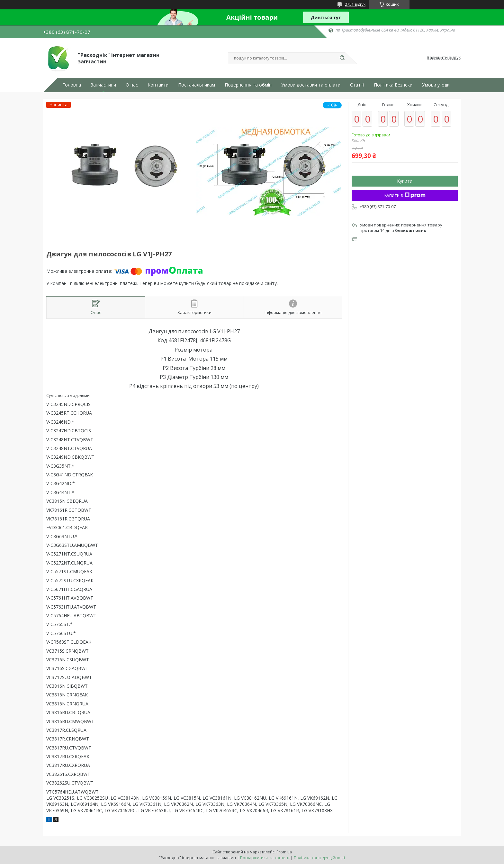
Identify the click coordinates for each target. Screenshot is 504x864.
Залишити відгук (444, 58)
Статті (357, 85)
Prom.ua (284, 852)
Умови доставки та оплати (311, 85)
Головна (72, 85)
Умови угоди (436, 85)
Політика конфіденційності (319, 858)
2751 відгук (355, 4)
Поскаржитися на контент (265, 858)
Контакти (158, 85)
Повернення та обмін (248, 85)
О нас (132, 85)
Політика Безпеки (393, 85)
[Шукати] (342, 58)
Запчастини (103, 85)
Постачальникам (197, 85)
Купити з (405, 195)
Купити (405, 181)
